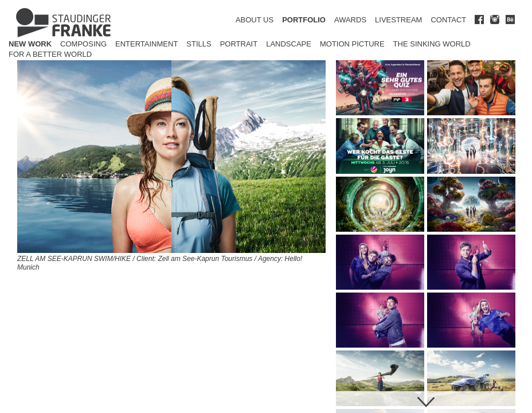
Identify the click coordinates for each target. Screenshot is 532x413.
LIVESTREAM (398, 20)
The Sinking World (432, 44)
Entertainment (146, 44)
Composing (83, 44)
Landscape (289, 44)
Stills (199, 44)
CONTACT (448, 20)
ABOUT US (255, 20)
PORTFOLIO (304, 20)
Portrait (239, 44)
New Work (30, 44)
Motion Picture (352, 44)
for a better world (50, 54)
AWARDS (350, 20)
